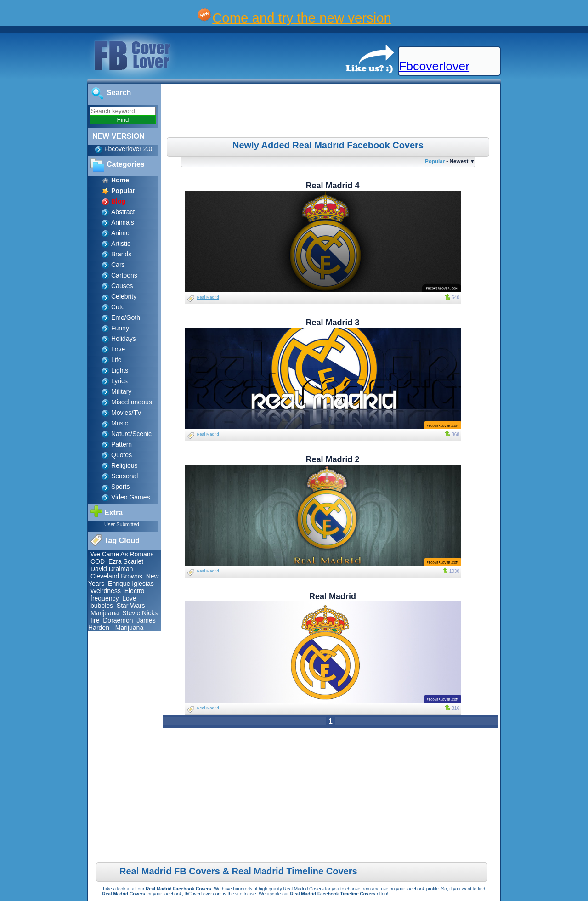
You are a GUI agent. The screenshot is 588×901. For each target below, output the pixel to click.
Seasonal (124, 476)
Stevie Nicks (140, 613)
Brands (121, 254)
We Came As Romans (122, 554)
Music (120, 423)
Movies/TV (126, 413)
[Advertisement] (332, 112)
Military (121, 391)
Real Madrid (208, 297)
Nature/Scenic (131, 434)
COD (98, 561)
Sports (120, 487)
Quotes (122, 455)
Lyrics (119, 381)
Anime (120, 233)
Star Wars (131, 606)
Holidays (124, 339)
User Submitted (122, 524)
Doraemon (118, 620)
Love (118, 349)
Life (116, 360)
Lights (120, 370)
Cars (118, 265)
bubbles (102, 606)
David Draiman (112, 569)
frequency (105, 598)
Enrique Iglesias (131, 584)
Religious (124, 465)
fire (95, 620)
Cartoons (124, 275)
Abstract (123, 212)
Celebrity (124, 296)
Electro (135, 591)
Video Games (131, 497)
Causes (122, 286)
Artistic (121, 244)
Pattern (122, 444)
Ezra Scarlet (126, 561)
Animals (123, 222)
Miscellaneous (132, 402)
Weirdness (106, 591)
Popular (435, 161)
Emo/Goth (126, 317)
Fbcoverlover (434, 66)
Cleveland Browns (116, 576)
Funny (120, 328)
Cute (118, 307)
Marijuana (105, 613)
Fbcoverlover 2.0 (128, 149)
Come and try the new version (302, 18)
